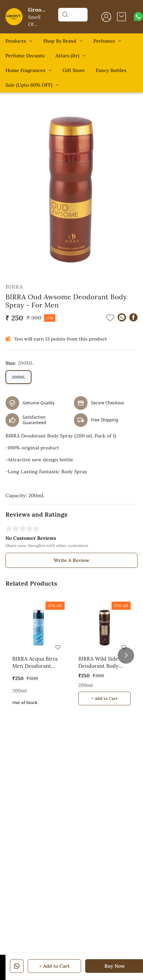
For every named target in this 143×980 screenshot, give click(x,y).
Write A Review (71, 560)
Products (16, 41)
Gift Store (74, 70)
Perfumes (104, 41)
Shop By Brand (60, 41)
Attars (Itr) (67, 56)
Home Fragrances (25, 70)
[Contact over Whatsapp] (138, 17)
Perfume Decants (25, 56)
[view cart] (121, 17)
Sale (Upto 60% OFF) (29, 85)
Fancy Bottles (111, 70)
